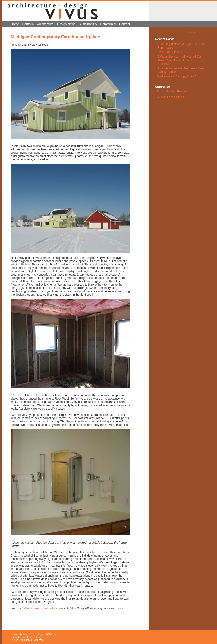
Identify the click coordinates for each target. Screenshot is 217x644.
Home (15, 24)
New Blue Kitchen (170, 52)
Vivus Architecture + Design (27, 637)
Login (41, 634)
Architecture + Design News (56, 24)
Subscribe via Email (170, 97)
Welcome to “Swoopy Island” (177, 76)
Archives (24, 634)
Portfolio (28, 24)
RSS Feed (52, 634)
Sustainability (88, 24)
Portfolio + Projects (32, 608)
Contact (125, 24)
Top (33, 634)
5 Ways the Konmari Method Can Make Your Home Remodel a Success (180, 60)
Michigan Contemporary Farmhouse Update (55, 37)
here (84, 149)
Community (108, 24)
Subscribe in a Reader (172, 91)
